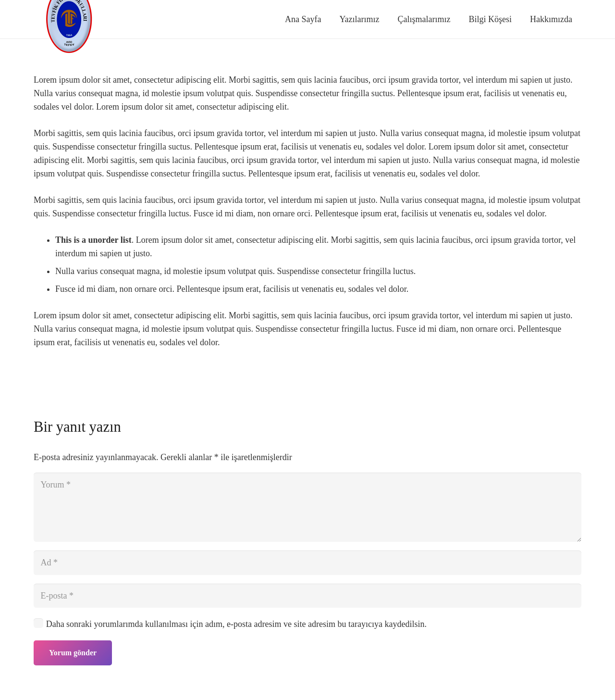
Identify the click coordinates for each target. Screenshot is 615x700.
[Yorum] (307, 507)
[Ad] (307, 562)
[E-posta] (307, 596)
